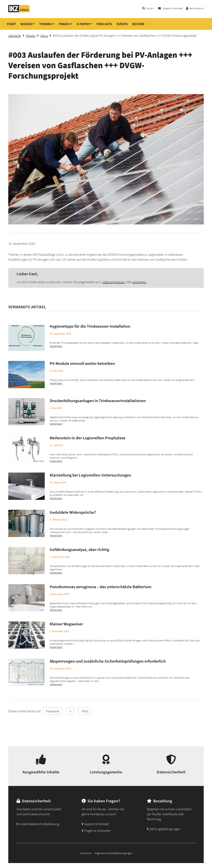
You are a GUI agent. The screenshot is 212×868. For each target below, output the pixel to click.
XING (85, 711)
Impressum (86, 853)
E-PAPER (83, 24)
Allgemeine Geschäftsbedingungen (113, 853)
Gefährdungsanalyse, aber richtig (79, 549)
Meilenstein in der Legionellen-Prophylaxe (88, 438)
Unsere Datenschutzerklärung (38, 824)
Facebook (53, 711)
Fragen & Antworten (96, 831)
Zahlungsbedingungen (164, 829)
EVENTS (122, 24)
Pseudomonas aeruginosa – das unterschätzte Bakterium (101, 587)
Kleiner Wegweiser (66, 624)
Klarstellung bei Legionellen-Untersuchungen (90, 475)
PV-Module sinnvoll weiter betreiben (82, 363)
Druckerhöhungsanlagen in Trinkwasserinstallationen (98, 401)
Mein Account (196, 8)
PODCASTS (104, 24)
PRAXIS (64, 24)
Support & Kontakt (173, 8)
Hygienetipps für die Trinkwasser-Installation (90, 326)
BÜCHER (138, 24)
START (11, 24)
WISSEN (26, 24)
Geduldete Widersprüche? (73, 512)
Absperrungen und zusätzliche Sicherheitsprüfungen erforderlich (108, 661)
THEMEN (45, 24)
